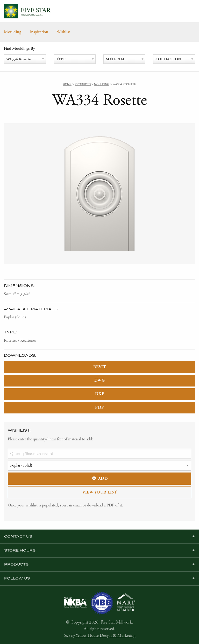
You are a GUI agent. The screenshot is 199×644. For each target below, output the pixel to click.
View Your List (99, 492)
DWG (100, 380)
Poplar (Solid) (15, 317)
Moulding (13, 32)
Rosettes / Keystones (20, 341)
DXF (100, 394)
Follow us (17, 578)
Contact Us (18, 536)
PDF (99, 408)
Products (16, 564)
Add (99, 479)
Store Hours (20, 550)
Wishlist (63, 32)
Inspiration (39, 32)
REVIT (100, 367)
